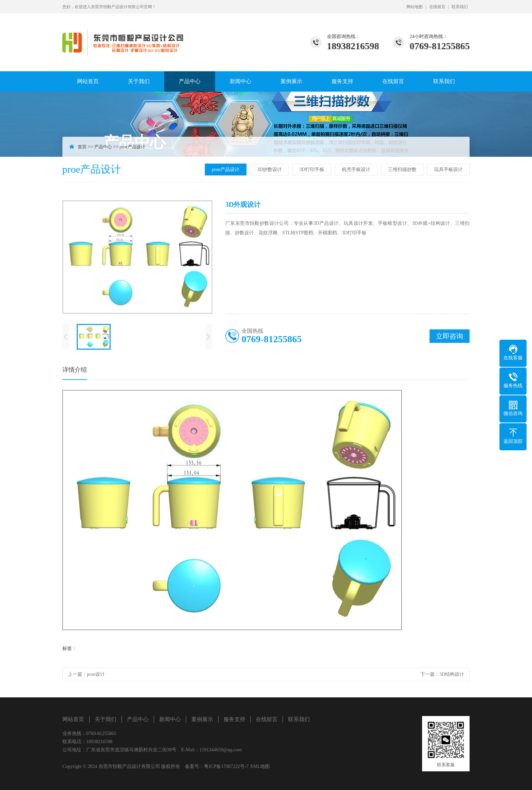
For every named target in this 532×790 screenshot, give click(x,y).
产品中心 (190, 81)
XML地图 (260, 766)
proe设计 (96, 676)
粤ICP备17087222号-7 (226, 766)
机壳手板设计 (357, 170)
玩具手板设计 (449, 170)
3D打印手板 (313, 170)
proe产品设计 (132, 147)
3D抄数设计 (270, 170)
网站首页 (88, 81)
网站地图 (415, 7)
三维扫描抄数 (403, 170)
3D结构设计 (452, 676)
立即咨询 (450, 338)
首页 (82, 147)
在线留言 (437, 7)
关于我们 (139, 81)
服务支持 (342, 81)
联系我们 (460, 7)
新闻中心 (241, 81)
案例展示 (291, 81)
